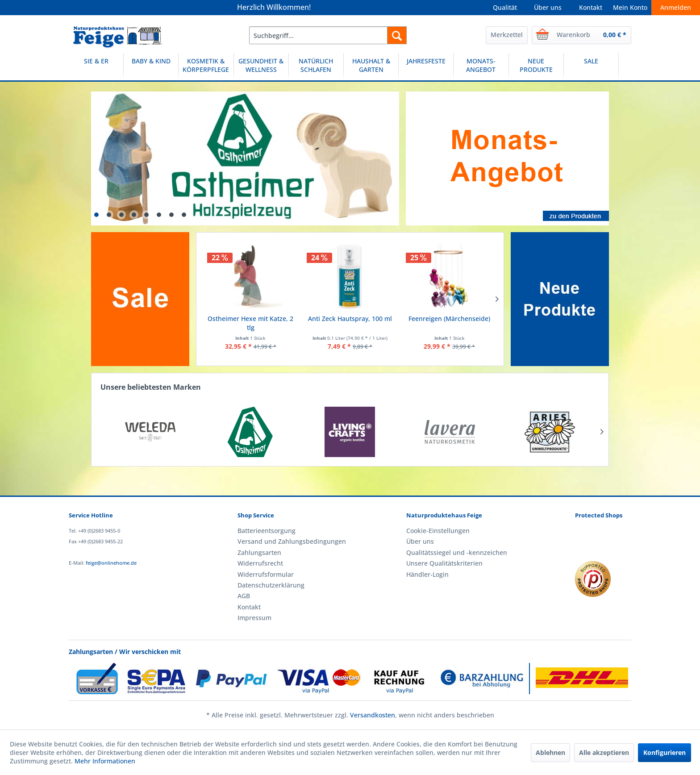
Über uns (548, 7)
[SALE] (591, 67)
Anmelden (676, 7)
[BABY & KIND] (151, 67)
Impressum (254, 618)
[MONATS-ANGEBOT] (481, 67)
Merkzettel (507, 35)
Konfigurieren (665, 752)
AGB (244, 596)
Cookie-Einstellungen (438, 531)
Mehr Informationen (105, 761)
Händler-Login (427, 574)
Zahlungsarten (259, 552)
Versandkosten (373, 715)
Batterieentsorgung (267, 531)
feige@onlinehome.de (111, 563)
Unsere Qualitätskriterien (444, 563)
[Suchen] (397, 35)
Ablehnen (550, 752)
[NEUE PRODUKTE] (536, 67)
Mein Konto (630, 7)
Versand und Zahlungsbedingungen (292, 541)
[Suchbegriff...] (328, 35)
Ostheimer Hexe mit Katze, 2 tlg (250, 323)
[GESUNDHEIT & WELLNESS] (261, 67)
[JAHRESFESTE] (426, 67)
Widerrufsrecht (260, 563)
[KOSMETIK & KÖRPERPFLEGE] (206, 67)
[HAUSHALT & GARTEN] (371, 67)
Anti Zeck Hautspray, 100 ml (350, 319)
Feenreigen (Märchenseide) (449, 319)
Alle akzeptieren (604, 752)
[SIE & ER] (96, 67)
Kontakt (591, 7)
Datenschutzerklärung (271, 585)
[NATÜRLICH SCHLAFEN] (316, 67)
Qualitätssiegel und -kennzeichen (457, 552)
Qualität (505, 7)
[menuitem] (328, 35)
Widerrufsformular (266, 574)
